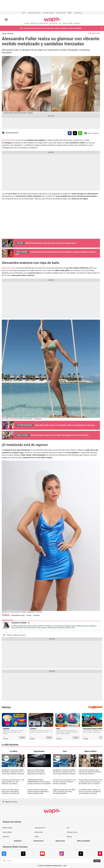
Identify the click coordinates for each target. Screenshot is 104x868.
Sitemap (69, 837)
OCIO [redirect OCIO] (60, 23)
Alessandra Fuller (9, 140)
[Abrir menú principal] (6, 20)
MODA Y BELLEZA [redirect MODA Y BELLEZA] (44, 23)
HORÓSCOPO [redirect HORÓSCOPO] (77, 23)
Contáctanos (18, 841)
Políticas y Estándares (83, 841)
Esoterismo (6, 837)
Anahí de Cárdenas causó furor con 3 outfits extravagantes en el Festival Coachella (60, 435)
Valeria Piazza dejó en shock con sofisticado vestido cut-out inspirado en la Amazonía (65, 425)
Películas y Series (72, 832)
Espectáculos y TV (40, 828)
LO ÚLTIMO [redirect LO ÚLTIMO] (26, 23)
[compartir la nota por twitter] (75, 133)
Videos (37, 837)
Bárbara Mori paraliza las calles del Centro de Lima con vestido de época (51, 243)
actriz (29, 615)
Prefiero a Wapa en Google (16, 635)
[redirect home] (52, 21)
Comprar (22, 738)
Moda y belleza (7, 832)
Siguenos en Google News (92, 133)
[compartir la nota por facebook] (70, 133)
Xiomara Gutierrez (12, 133)
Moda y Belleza (8, 34)
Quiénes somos (60, 841)
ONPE (70, 13)
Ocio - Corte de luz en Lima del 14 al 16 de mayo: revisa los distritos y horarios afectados (51, 28)
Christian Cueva (48, 13)
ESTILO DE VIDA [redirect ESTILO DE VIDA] (53, 23)
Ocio (68, 828)
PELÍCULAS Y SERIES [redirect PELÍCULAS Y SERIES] (67, 23)
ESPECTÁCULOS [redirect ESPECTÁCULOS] (34, 23)
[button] (102, 28)
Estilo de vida (39, 832)
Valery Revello (61, 13)
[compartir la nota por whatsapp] (80, 133)
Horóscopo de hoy (34, 13)
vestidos (36, 615)
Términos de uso (39, 841)
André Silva (78, 13)
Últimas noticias (7, 828)
